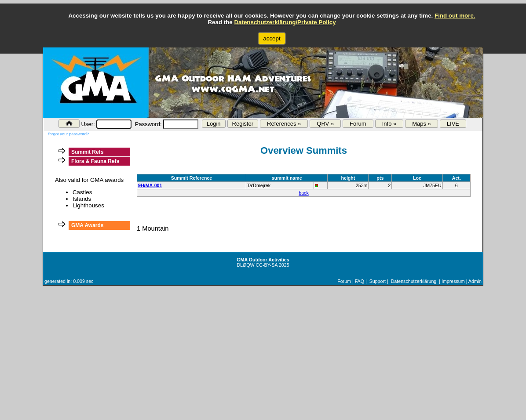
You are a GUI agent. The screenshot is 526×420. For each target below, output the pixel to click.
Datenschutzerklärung (414, 281)
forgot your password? (69, 134)
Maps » (422, 124)
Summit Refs (87, 152)
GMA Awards (88, 225)
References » (284, 124)
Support (378, 281)
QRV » (325, 124)
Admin (475, 281)
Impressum (453, 281)
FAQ (360, 281)
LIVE (453, 124)
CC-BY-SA (267, 265)
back (304, 193)
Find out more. (455, 16)
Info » (389, 124)
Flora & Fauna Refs (95, 161)
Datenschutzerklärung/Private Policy (285, 22)
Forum (358, 124)
